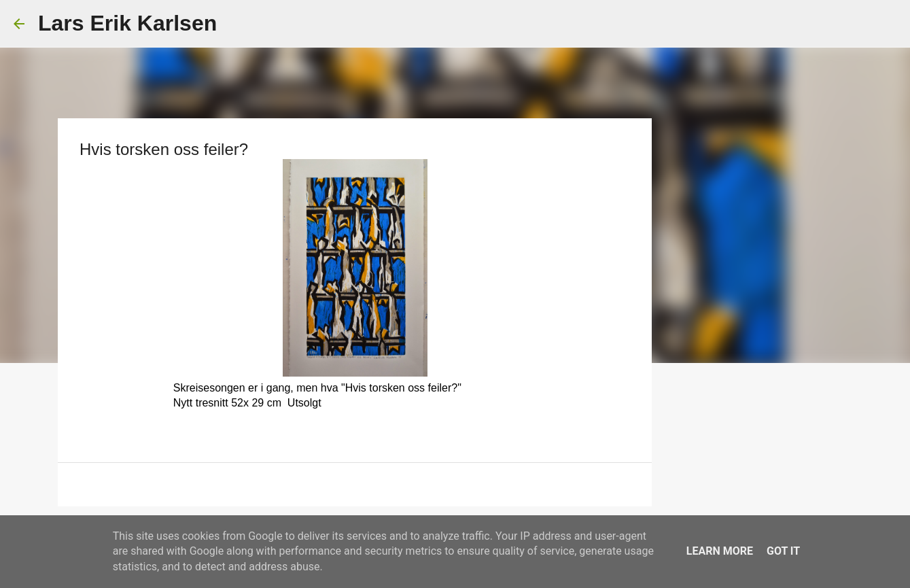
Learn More (720, 551)
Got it (783, 551)
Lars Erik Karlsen (127, 23)
